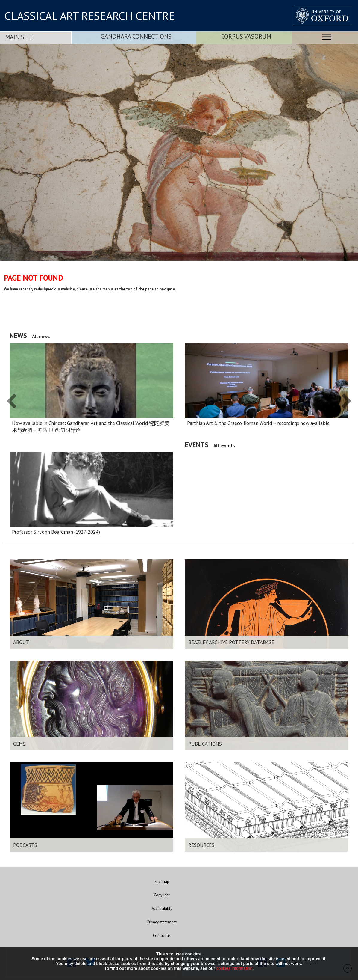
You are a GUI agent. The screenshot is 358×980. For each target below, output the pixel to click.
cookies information (235, 968)
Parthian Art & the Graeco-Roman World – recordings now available (258, 423)
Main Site (19, 37)
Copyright (162, 895)
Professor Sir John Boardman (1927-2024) (56, 532)
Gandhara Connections (136, 36)
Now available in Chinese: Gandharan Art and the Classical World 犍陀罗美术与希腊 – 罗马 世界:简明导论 (91, 427)
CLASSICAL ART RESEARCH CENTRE (90, 16)
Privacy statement (162, 922)
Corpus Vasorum (246, 36)
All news (41, 336)
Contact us (162, 935)
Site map (162, 882)
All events (224, 445)
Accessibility (162, 909)
